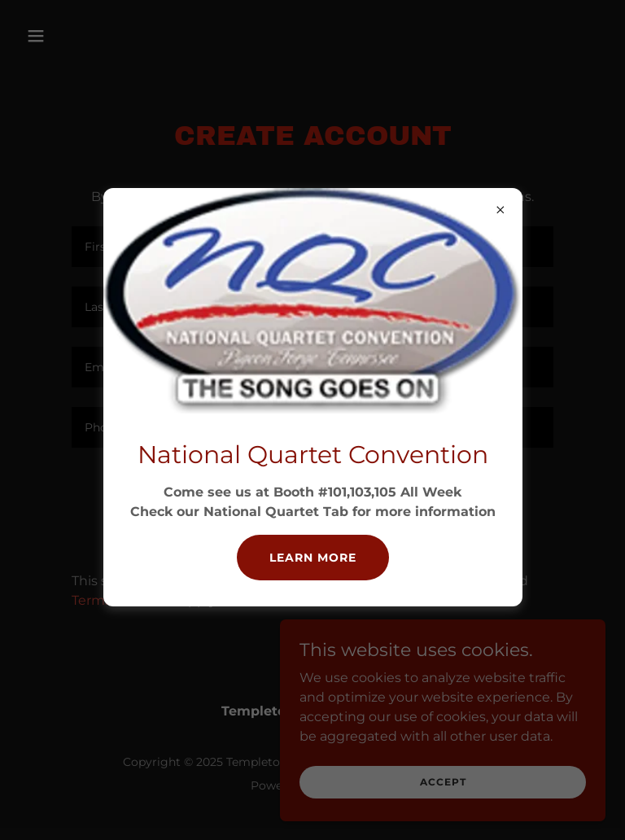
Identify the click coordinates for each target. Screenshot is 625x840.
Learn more (313, 558)
